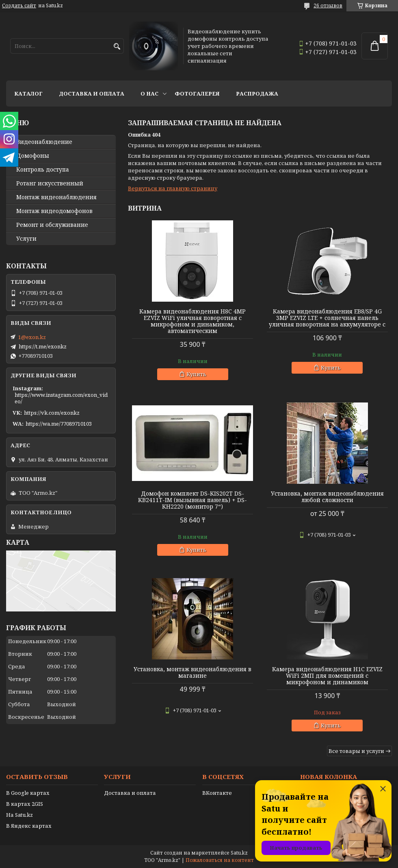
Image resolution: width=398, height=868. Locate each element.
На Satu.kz (19, 815)
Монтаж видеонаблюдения (56, 197)
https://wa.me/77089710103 (59, 424)
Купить (196, 374)
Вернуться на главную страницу (173, 188)
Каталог (28, 94)
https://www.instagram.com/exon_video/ (61, 398)
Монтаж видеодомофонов (54, 211)
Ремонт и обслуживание (52, 225)
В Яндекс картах (29, 826)
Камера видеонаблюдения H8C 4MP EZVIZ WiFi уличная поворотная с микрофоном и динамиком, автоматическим (193, 321)
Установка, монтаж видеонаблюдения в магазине (193, 672)
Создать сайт (19, 6)
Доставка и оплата (92, 94)
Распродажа (257, 94)
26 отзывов (328, 5)
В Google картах (28, 793)
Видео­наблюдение (44, 142)
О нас (149, 94)
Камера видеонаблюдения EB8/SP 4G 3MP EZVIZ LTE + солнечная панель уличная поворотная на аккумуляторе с (327, 318)
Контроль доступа (43, 170)
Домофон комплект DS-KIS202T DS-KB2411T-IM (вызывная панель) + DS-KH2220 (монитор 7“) (193, 500)
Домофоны (33, 156)
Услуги (26, 239)
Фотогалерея (197, 94)
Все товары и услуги (356, 751)
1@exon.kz (32, 337)
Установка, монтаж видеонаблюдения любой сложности (327, 497)
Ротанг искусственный (50, 183)
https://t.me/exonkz (43, 346)
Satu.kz (239, 853)
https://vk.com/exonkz (52, 413)
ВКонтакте (217, 793)
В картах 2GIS (25, 804)
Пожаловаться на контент (220, 860)
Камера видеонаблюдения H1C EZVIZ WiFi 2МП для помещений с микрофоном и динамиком (327, 676)
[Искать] (117, 47)
